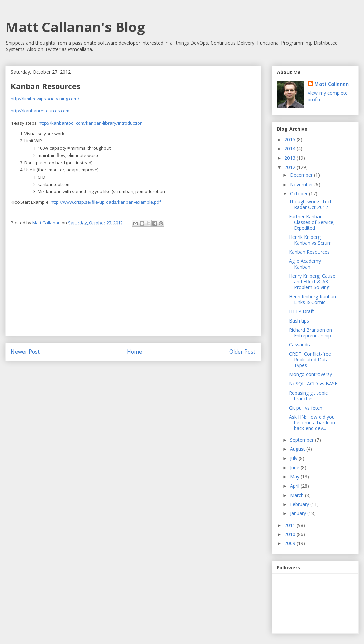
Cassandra (300, 345)
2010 (291, 534)
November (302, 184)
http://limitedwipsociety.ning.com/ (45, 99)
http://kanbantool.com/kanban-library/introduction (91, 123)
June (295, 467)
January (299, 513)
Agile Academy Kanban (305, 264)
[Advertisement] (133, 288)
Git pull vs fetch (306, 408)
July (294, 458)
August (298, 449)
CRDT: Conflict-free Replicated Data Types (310, 359)
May (295, 477)
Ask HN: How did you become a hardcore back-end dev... (313, 423)
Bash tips (299, 321)
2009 (291, 543)
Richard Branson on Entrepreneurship (310, 333)
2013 (291, 158)
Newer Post (25, 352)
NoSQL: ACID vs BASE (313, 383)
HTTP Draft (301, 311)
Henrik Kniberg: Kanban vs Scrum (310, 240)
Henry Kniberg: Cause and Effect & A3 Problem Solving (312, 282)
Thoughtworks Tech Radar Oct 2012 (311, 204)
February (300, 504)
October (299, 193)
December (302, 175)
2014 (291, 149)
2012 (291, 167)
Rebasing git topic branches (308, 396)
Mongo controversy (310, 374)
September (302, 440)
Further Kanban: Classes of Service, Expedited (312, 222)
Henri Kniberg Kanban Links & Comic (312, 299)
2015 (291, 139)
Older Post (242, 352)
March (297, 495)
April (295, 486)
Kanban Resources (309, 252)
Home (134, 352)
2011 (291, 525)
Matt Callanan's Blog (75, 27)
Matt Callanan (332, 84)
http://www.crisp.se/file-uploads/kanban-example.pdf (106, 202)
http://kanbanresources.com (40, 111)
